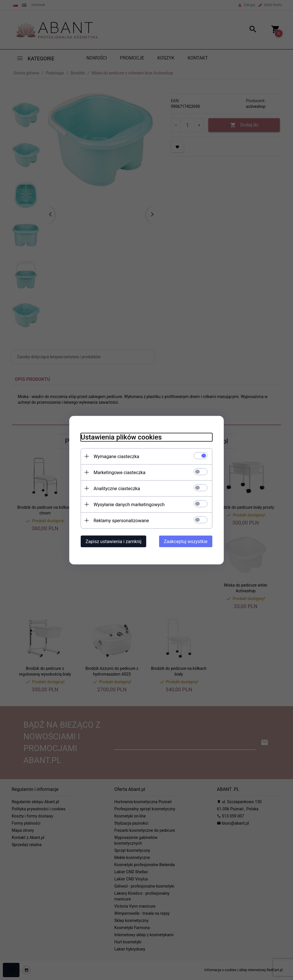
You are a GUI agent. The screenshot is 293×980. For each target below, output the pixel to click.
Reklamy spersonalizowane (121, 520)
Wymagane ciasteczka (116, 456)
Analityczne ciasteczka (117, 488)
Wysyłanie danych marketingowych (129, 504)
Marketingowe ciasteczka (119, 472)
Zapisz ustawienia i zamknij (113, 541)
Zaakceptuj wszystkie (186, 541)
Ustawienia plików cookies (121, 437)
